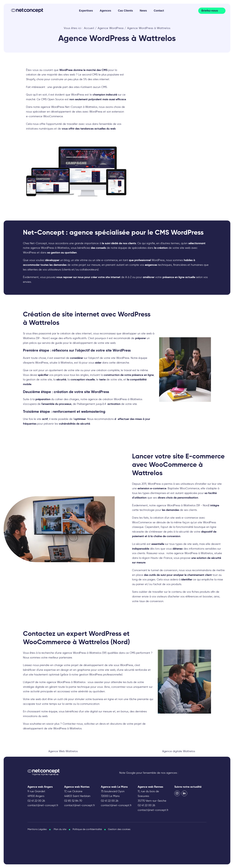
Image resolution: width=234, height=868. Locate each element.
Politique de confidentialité (87, 829)
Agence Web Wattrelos (63, 751)
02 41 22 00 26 (36, 801)
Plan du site (60, 829)
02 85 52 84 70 (73, 801)
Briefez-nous (210, 11)
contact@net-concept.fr (43, 805)
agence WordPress (58, 682)
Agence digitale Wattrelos (179, 751)
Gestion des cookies (119, 829)
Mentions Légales (37, 829)
